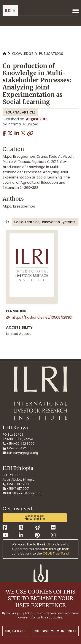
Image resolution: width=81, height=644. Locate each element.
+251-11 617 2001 (16, 489)
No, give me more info (55, 631)
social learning (27, 222)
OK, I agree (15, 631)
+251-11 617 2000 (16, 484)
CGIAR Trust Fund (56, 553)
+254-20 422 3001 (18, 448)
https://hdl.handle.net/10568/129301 (42, 317)
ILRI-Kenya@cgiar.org (20, 453)
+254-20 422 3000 (18, 444)
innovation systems (59, 222)
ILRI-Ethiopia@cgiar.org (22, 493)
